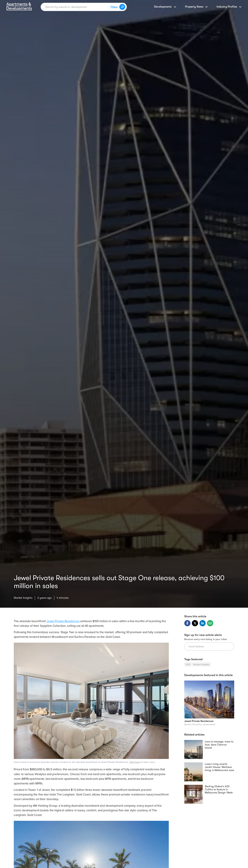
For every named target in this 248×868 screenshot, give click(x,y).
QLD (188, 664)
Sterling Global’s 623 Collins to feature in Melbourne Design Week (219, 789)
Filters (114, 7)
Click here (135, 762)
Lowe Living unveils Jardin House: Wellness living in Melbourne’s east (219, 767)
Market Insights (23, 598)
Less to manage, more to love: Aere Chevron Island (219, 745)
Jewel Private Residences (63, 621)
